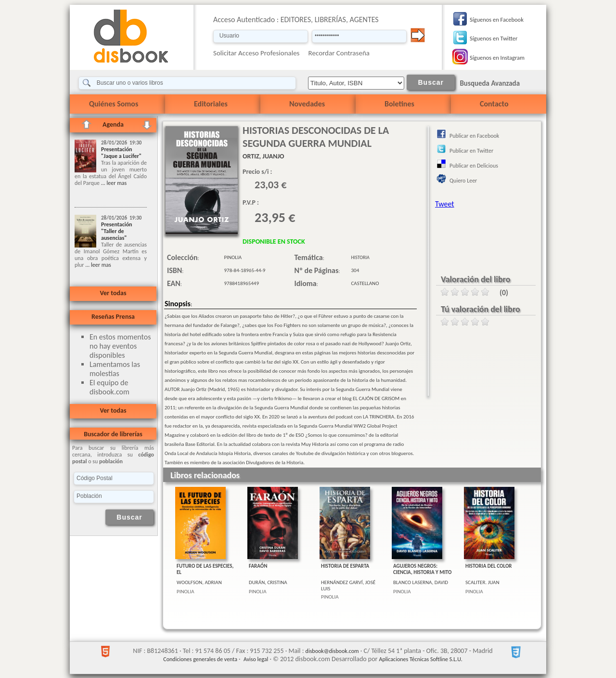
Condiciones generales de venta (200, 659)
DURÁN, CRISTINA (268, 582)
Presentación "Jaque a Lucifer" (121, 153)
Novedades (307, 104)
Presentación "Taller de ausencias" (117, 231)
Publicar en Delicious (474, 166)
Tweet (445, 204)
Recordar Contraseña (339, 53)
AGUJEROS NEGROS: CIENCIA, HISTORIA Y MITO (422, 569)
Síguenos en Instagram (497, 58)
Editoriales (211, 104)
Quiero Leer (463, 181)
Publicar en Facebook (474, 136)
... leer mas (113, 183)
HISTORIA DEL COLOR (489, 566)
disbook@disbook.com (332, 651)
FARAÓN (258, 566)
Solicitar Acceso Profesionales (257, 53)
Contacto (494, 104)
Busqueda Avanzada (490, 83)
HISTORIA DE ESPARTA (345, 566)
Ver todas (113, 293)
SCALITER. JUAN (482, 582)
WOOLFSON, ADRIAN (199, 582)
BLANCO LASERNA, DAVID (421, 582)
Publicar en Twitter (471, 151)
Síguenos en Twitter (494, 38)
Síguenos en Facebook (497, 20)
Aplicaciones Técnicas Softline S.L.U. (421, 659)
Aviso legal (256, 659)
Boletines (399, 104)
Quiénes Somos (114, 104)
